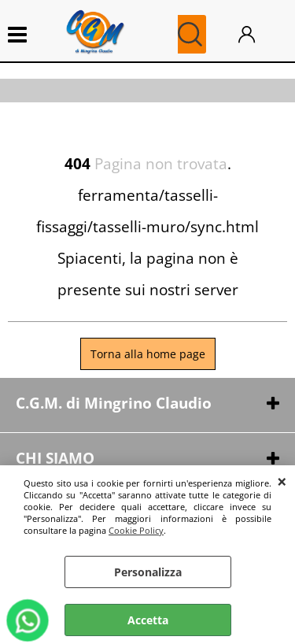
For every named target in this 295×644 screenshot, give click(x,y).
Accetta (148, 620)
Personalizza (148, 572)
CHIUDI (282, 481)
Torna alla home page (148, 354)
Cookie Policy (136, 530)
